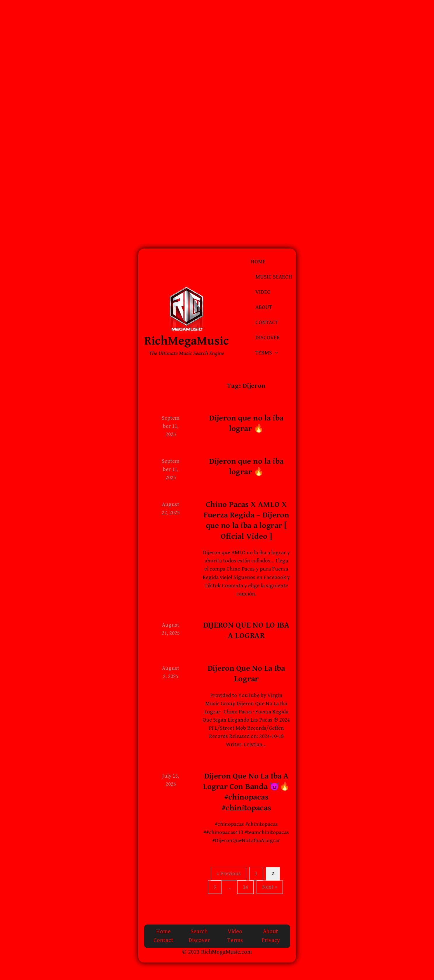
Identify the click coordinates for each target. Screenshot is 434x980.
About (264, 307)
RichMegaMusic (187, 341)
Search (199, 932)
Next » (270, 887)
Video (263, 292)
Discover (268, 338)
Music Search (274, 277)
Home (258, 262)
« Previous (229, 874)
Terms (264, 353)
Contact (267, 323)
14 (245, 887)
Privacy (271, 940)
